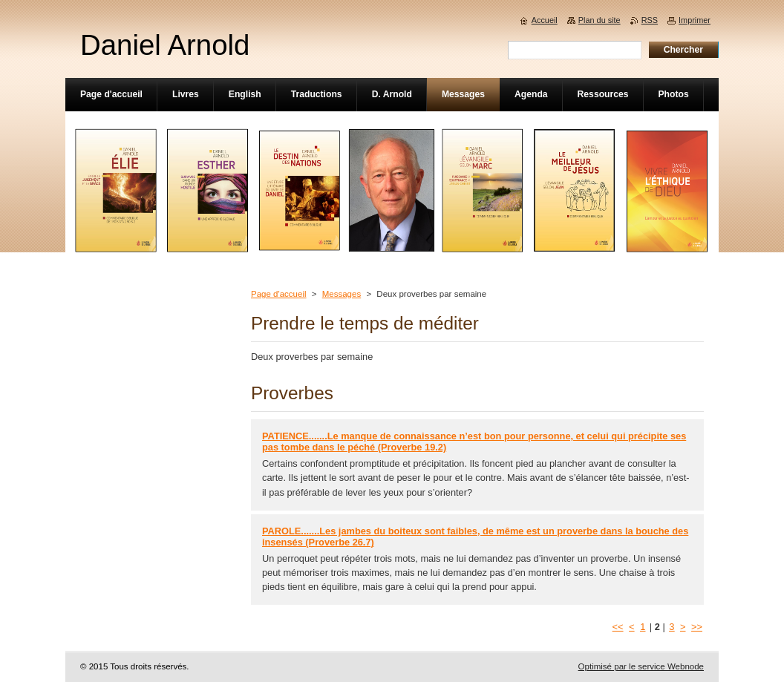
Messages (342, 294)
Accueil (545, 20)
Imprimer (695, 20)
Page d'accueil (279, 294)
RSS (650, 20)
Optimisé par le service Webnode (641, 666)
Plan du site (600, 20)
